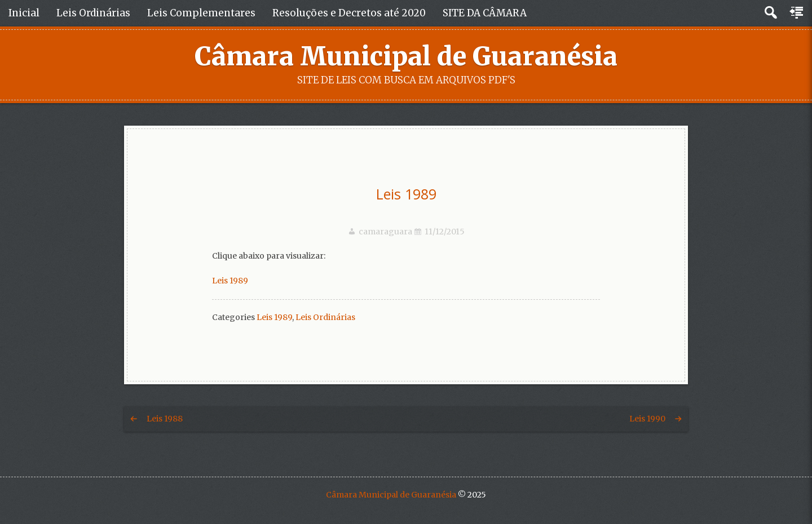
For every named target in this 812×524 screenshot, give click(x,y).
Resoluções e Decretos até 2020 (349, 13)
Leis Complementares (201, 13)
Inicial (24, 13)
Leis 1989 (406, 194)
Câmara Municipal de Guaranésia (406, 56)
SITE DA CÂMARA (485, 13)
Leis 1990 (647, 419)
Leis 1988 (165, 419)
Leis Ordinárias (93, 13)
